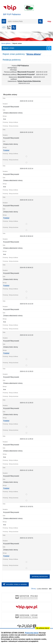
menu (4, 21)
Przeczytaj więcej (32, 633)
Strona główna (6, 43)
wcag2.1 (9, 27)
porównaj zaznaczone (40, 576)
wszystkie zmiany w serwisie (16, 584)
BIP (49, 22)
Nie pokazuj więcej (43, 628)
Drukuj (34, 589)
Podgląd (6, 150)
